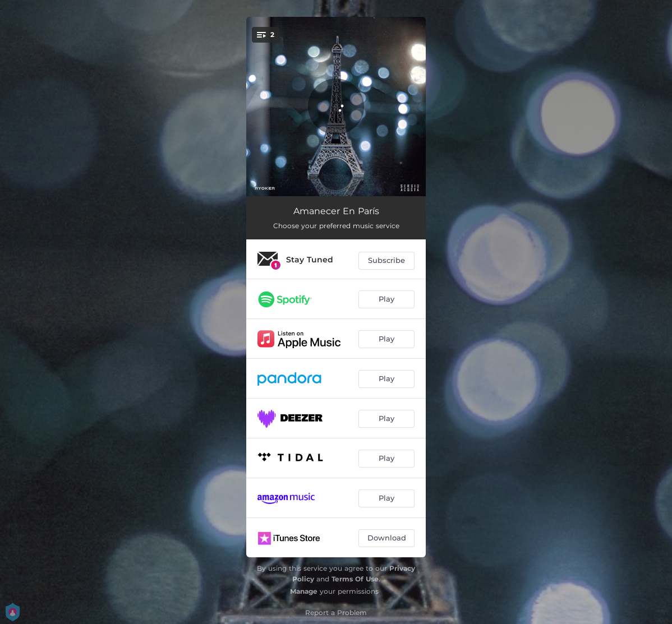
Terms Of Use (355, 579)
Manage (304, 591)
